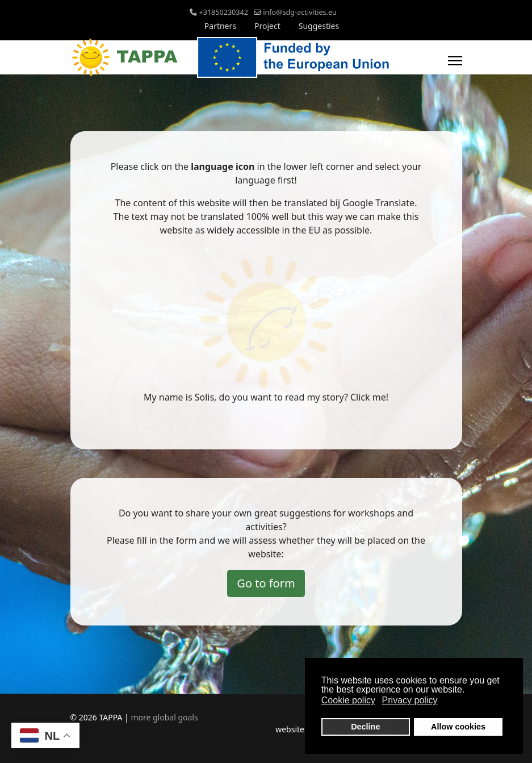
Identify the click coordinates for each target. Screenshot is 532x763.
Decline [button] (365, 727)
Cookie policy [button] (348, 700)
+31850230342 (223, 12)
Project (267, 26)
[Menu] (455, 61)
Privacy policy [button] (410, 700)
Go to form (266, 583)
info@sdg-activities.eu (300, 12)
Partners (220, 26)
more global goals (164, 717)
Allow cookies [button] (458, 727)
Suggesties (319, 26)
